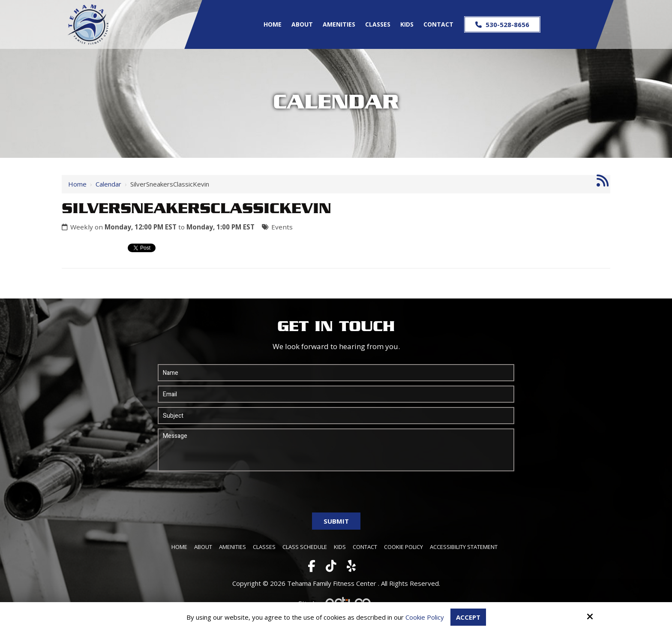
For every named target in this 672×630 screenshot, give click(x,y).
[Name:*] (336, 373)
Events (282, 227)
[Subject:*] (336, 416)
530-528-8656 (502, 24)
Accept (468, 617)
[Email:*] (336, 394)
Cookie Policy (425, 617)
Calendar (108, 184)
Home (77, 184)
